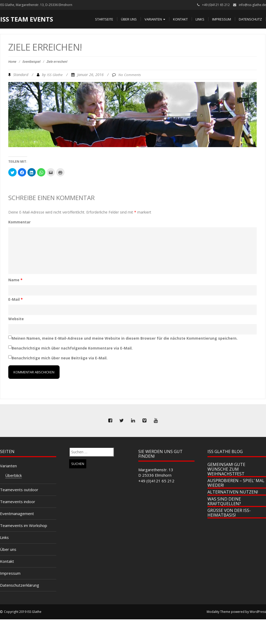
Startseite (104, 19)
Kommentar (19, 222)
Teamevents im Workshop (24, 525)
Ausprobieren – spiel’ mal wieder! (236, 483)
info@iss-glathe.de (252, 5)
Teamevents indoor (18, 502)
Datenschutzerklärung (20, 585)
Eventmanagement (17, 513)
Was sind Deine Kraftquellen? (224, 501)
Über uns (129, 19)
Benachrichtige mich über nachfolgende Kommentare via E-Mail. (72, 348)
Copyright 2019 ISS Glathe (23, 612)
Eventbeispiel (31, 62)
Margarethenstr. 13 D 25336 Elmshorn (156, 472)
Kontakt (180, 19)
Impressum (222, 19)
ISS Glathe (55, 75)
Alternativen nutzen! (233, 492)
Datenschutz (250, 19)
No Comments (130, 75)
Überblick (13, 475)
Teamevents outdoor (19, 490)
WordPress (258, 612)
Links (200, 19)
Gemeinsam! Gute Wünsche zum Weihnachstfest (226, 469)
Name (15, 280)
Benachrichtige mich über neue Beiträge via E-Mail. (60, 358)
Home (12, 62)
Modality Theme (218, 612)
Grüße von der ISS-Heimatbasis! (229, 513)
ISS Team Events (27, 19)
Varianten (155, 19)
